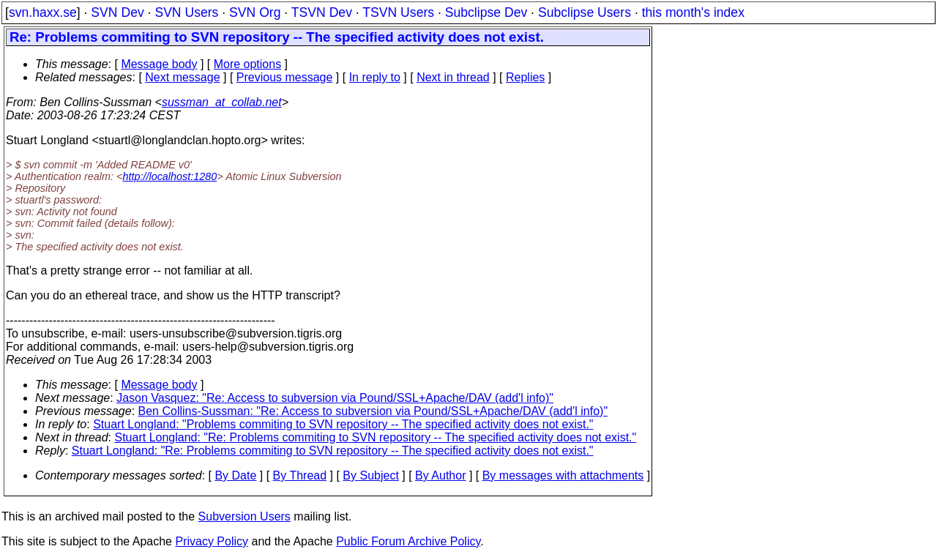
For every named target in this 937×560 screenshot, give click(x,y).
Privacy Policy (212, 541)
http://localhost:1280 (169, 176)
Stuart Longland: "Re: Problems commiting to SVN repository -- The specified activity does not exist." (376, 437)
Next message (182, 77)
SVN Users (186, 12)
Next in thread (453, 77)
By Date (235, 475)
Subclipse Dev (486, 12)
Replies (525, 77)
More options (248, 64)
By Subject (370, 475)
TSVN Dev (322, 12)
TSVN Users (398, 12)
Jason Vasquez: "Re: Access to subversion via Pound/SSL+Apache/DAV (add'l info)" (335, 398)
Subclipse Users (585, 12)
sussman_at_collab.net (222, 102)
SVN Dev (117, 12)
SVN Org (255, 12)
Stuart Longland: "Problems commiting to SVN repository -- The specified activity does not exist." (343, 424)
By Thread (300, 475)
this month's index (693, 12)
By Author (440, 475)
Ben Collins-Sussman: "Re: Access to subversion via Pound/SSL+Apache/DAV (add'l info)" (373, 411)
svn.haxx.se (43, 12)
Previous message (285, 77)
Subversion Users (244, 516)
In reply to (375, 77)
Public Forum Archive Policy (408, 541)
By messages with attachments (563, 475)
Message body (159, 64)
